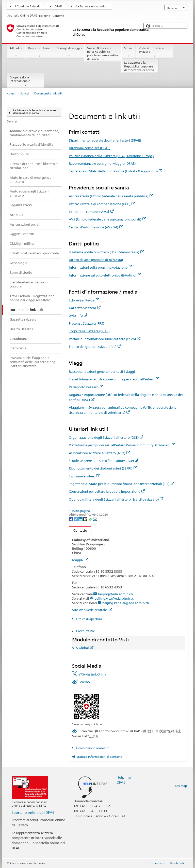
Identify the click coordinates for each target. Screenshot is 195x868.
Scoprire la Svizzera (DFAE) (89, 331)
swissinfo (78, 315)
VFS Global (83, 648)
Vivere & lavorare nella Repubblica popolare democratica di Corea (103, 54)
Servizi (129, 52)
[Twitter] (76, 519)
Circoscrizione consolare (92, 748)
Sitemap (181, 786)
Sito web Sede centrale (92, 610)
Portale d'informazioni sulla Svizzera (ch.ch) (105, 339)
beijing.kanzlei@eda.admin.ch (126, 603)
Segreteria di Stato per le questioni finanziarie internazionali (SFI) (121, 484)
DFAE (58, 6)
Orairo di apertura (89, 619)
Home (11, 94)
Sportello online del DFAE (33, 812)
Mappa (80, 560)
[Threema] (86, 519)
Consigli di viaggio (69, 52)
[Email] (95, 519)
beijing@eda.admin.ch (115, 594)
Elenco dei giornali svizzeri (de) (95, 347)
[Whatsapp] (91, 519)
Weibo (85, 682)
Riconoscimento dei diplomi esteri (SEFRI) (103, 468)
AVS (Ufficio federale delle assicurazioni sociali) (107, 219)
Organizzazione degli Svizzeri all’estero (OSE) (106, 437)
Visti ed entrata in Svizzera (154, 52)
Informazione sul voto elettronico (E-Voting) (105, 275)
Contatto (78, 530)
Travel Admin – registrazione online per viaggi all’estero (114, 379)
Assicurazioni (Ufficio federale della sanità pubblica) (111, 196)
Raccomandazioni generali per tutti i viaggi (102, 371)
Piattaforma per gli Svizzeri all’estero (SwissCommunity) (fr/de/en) (122, 445)
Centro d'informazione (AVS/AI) (96, 227)
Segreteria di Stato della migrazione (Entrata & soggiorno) (116, 171)
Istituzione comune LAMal (91, 212)
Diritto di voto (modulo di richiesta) (96, 260)
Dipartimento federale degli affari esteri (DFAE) (105, 140)
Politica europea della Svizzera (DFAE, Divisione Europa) (111, 156)
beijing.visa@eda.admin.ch (115, 598)
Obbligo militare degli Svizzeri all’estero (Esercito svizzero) (116, 499)
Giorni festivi (86, 631)
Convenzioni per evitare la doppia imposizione (107, 491)
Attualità (16, 52)
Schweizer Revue (84, 300)
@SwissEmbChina (93, 674)
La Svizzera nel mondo (91, 6)
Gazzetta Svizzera (85, 308)
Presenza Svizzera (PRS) (86, 323)
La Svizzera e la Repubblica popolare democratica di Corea (140, 67)
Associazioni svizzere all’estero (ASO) (99, 453)
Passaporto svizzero (86, 387)
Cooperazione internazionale (25, 81)
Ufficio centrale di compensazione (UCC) (102, 204)
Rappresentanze (40, 52)
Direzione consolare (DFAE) (90, 148)
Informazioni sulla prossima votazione (100, 267)
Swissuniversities (84, 476)
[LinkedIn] (81, 519)
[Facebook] (71, 519)
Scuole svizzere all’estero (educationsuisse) (104, 461)
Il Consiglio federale (27, 6)
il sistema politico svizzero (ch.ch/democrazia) (106, 252)
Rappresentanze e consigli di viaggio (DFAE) (102, 163)
